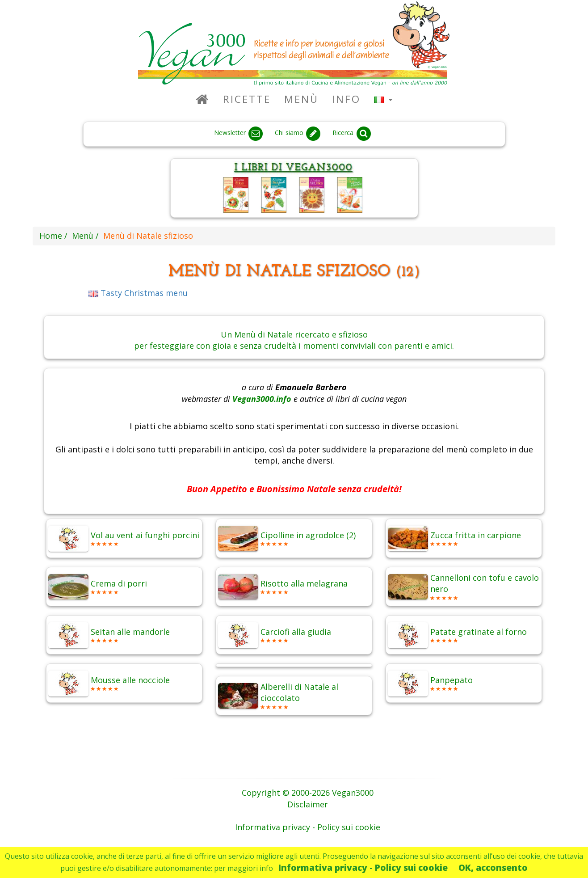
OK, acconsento (493, 867)
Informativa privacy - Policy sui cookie (363, 867)
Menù (301, 99)
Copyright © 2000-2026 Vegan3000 (308, 793)
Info (346, 99)
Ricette (247, 99)
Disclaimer (308, 804)
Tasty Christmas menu (138, 293)
